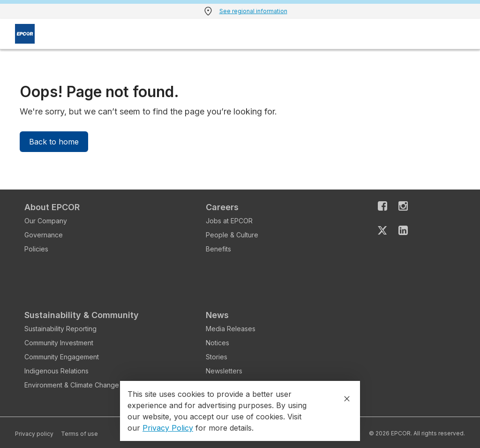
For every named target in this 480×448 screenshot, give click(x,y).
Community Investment (59, 343)
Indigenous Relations (56, 371)
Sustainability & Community (82, 315)
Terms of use (79, 434)
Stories (217, 357)
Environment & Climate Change (72, 385)
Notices (217, 343)
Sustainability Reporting (60, 329)
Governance (44, 235)
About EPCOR (52, 207)
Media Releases (231, 329)
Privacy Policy (168, 428)
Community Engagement (62, 357)
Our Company (46, 221)
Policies (36, 249)
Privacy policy (34, 434)
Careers (222, 207)
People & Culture (232, 235)
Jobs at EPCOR (229, 221)
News (217, 315)
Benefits (218, 249)
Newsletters (224, 371)
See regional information (253, 11)
